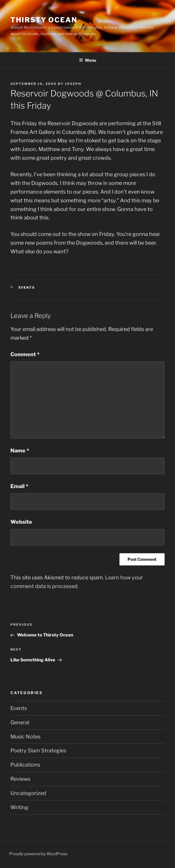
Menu (87, 60)
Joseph (73, 84)
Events (27, 287)
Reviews (20, 779)
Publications (25, 765)
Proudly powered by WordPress (38, 854)
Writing (19, 807)
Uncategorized (28, 793)
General (20, 722)
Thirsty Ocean (44, 20)
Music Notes (25, 737)
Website (21, 522)
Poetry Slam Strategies (38, 750)
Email (19, 486)
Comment (25, 354)
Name (20, 451)
